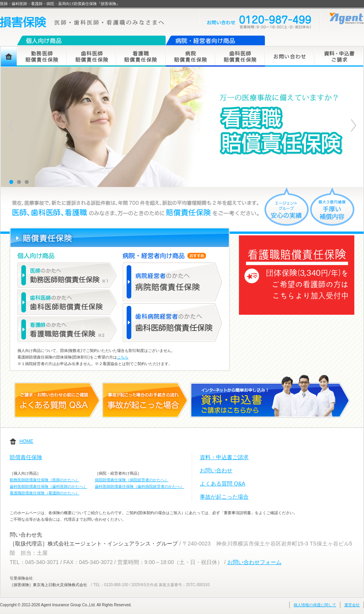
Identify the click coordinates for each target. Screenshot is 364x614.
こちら (123, 357)
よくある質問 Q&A (222, 484)
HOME (26, 441)
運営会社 (352, 605)
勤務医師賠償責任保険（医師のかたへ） (45, 480)
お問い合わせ (216, 470)
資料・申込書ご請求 (224, 457)
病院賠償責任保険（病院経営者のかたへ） (132, 480)
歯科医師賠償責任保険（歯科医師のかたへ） (48, 486)
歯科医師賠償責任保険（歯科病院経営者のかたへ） (139, 486)
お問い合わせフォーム (254, 562)
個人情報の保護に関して (315, 605)
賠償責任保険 (26, 457)
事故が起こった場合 (224, 497)
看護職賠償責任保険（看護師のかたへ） (45, 493)
